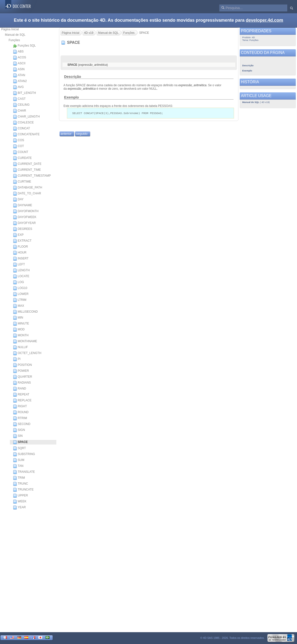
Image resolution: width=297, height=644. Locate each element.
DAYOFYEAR (24, 223)
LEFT (19, 265)
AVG (18, 87)
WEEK (20, 502)
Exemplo (71, 97)
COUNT (21, 152)
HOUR (20, 253)
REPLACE (22, 401)
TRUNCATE (23, 490)
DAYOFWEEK (25, 217)
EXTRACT (22, 241)
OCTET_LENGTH (27, 353)
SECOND (22, 424)
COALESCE (23, 123)
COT (18, 146)
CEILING (21, 105)
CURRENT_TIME (27, 170)
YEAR (19, 508)
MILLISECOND (25, 312)
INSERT (21, 259)
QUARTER (23, 377)
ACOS (20, 58)
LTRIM (20, 300)
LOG (18, 282)
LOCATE (21, 276)
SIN (18, 436)
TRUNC (21, 484)
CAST (19, 99)
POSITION (22, 365)
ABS (18, 52)
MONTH (21, 336)
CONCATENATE (26, 135)
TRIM (19, 478)
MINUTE (21, 324)
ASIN (19, 69)
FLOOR (20, 247)
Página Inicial (10, 29)
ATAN (19, 75)
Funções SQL (24, 46)
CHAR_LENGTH (26, 117)
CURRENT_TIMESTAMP (32, 176)
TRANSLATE (24, 472)
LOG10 (20, 288)
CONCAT (22, 129)
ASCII (19, 64)
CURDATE (22, 158)
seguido (82, 134)
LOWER (21, 294)
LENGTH (21, 271)
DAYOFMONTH (26, 211)
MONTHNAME (25, 341)
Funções (14, 40)
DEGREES (23, 229)
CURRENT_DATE (27, 164)
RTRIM (20, 418)
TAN (18, 466)
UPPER (20, 496)
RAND (20, 389)
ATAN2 (20, 81)
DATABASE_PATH (28, 188)
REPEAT (21, 395)
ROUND (21, 412)
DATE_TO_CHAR (27, 194)
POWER (21, 371)
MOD (19, 330)
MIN (18, 318)
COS (19, 140)
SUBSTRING (24, 454)
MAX (19, 306)
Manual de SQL (15, 35)
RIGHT (20, 407)
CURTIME (22, 182)
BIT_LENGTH (24, 93)
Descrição (72, 77)
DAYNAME (23, 205)
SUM (19, 460)
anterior (66, 134)
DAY (18, 200)
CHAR (20, 111)
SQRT (19, 448)
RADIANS (22, 383)
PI (17, 359)
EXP (18, 235)
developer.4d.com (265, 20)
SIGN (19, 430)
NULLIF (20, 347)
